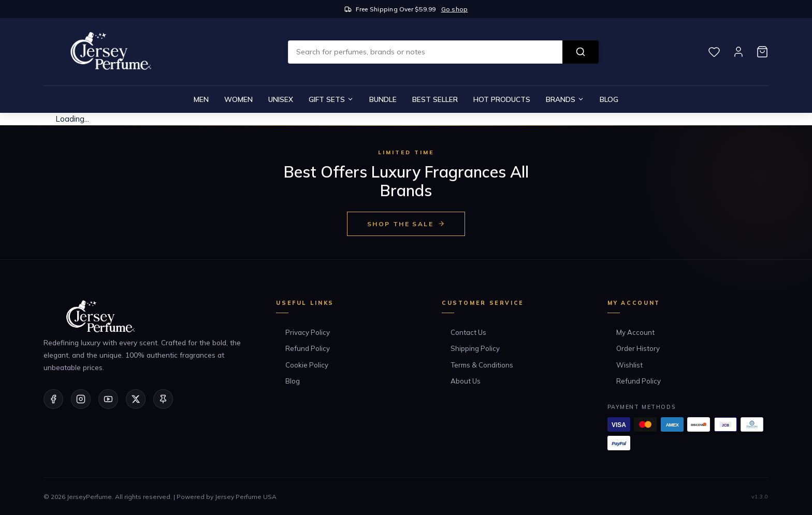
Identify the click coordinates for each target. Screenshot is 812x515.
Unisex (281, 99)
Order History (638, 348)
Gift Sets (331, 99)
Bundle (383, 99)
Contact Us (468, 332)
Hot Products (502, 99)
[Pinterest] (163, 399)
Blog (609, 99)
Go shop (455, 9)
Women (238, 99)
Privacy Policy (308, 332)
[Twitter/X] (136, 399)
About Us (466, 381)
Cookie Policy (307, 365)
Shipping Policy (475, 348)
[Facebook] (53, 399)
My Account (635, 332)
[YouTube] (108, 399)
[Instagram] (81, 399)
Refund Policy (308, 348)
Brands (565, 99)
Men (201, 99)
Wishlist (629, 365)
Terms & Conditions (482, 365)
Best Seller (435, 99)
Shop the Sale (406, 224)
